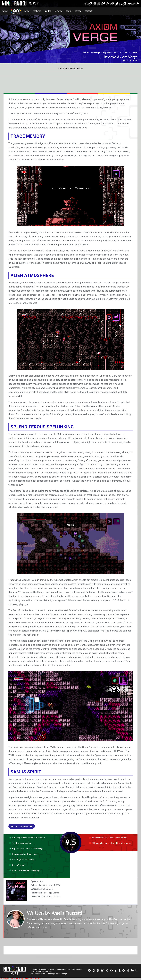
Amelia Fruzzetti (131, 53)
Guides (48, 11)
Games (78, 11)
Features (37, 11)
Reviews (59, 11)
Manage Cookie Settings (58, 974)
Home (5, 11)
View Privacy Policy (38, 974)
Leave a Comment (90, 53)
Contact (88, 11)
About (69, 11)
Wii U (125, 60)
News (27, 11)
